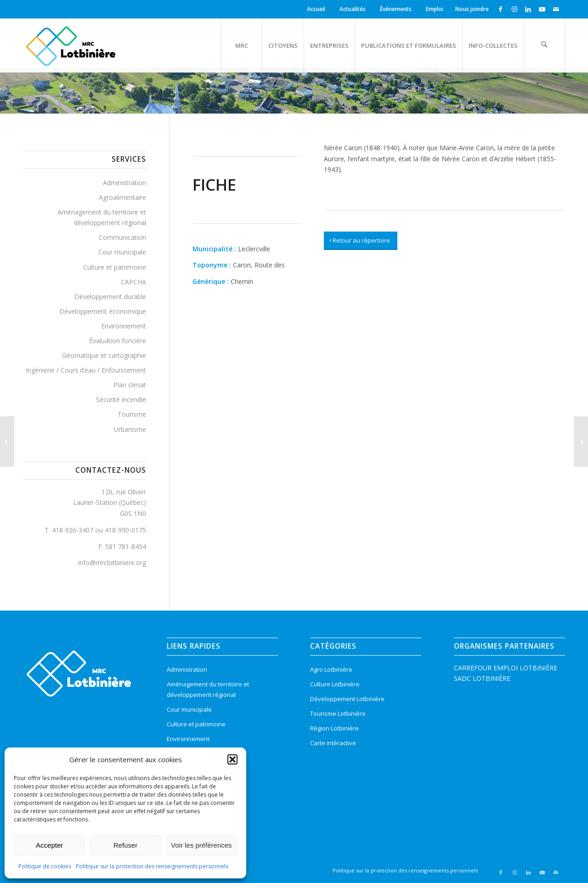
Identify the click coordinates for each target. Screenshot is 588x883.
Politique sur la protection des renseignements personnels (152, 866)
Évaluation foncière (118, 341)
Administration (124, 183)
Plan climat (130, 385)
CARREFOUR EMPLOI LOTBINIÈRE (506, 668)
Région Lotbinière (334, 728)
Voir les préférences (201, 845)
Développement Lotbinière (347, 699)
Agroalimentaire (122, 197)
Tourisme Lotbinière (338, 713)
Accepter (49, 845)
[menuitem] (317, 9)
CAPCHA (133, 282)
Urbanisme (130, 429)
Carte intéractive (333, 743)
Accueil (316, 9)
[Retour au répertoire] (361, 241)
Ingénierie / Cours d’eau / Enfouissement (86, 370)
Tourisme (132, 414)
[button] (232, 759)
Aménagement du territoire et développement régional (102, 217)
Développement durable (110, 297)
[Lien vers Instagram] (514, 9)
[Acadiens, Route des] (581, 441)
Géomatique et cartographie (104, 355)
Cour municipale (122, 252)
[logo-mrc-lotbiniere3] (71, 45)
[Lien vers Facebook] (500, 9)
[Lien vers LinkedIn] (528, 9)
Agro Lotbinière (331, 669)
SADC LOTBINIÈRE (482, 678)
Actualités (353, 9)
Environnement (124, 326)
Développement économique (103, 311)
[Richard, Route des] (7, 441)
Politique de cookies (45, 866)
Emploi (435, 9)
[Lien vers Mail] (556, 9)
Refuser (126, 845)
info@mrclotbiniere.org (112, 563)
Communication (122, 237)
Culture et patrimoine (115, 267)
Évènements (396, 9)
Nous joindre (472, 9)
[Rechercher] (544, 45)
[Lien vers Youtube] (542, 9)
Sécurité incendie (121, 399)
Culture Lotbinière (335, 684)
